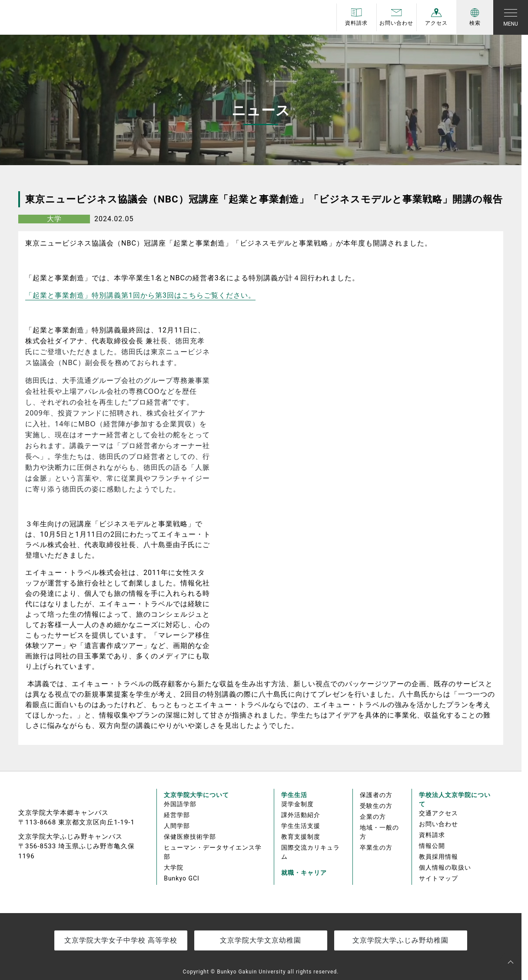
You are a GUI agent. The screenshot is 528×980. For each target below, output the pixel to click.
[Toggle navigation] (511, 17)
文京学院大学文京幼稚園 (261, 940)
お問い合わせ (438, 824)
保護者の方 (376, 795)
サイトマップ (438, 878)
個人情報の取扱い (445, 867)
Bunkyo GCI (182, 878)
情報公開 (432, 846)
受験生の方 (376, 806)
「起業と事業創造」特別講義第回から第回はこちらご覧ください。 (140, 295)
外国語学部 (180, 804)
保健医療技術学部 (190, 837)
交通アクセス (438, 813)
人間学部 (177, 826)
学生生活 (294, 795)
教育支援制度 (301, 837)
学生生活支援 (301, 826)
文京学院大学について (196, 795)
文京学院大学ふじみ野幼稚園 (400, 940)
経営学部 (177, 815)
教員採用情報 (438, 857)
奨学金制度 (297, 804)
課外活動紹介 (301, 815)
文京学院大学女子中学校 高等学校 (121, 940)
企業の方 (373, 817)
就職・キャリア (304, 873)
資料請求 (432, 835)
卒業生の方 (376, 847)
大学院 (174, 867)
